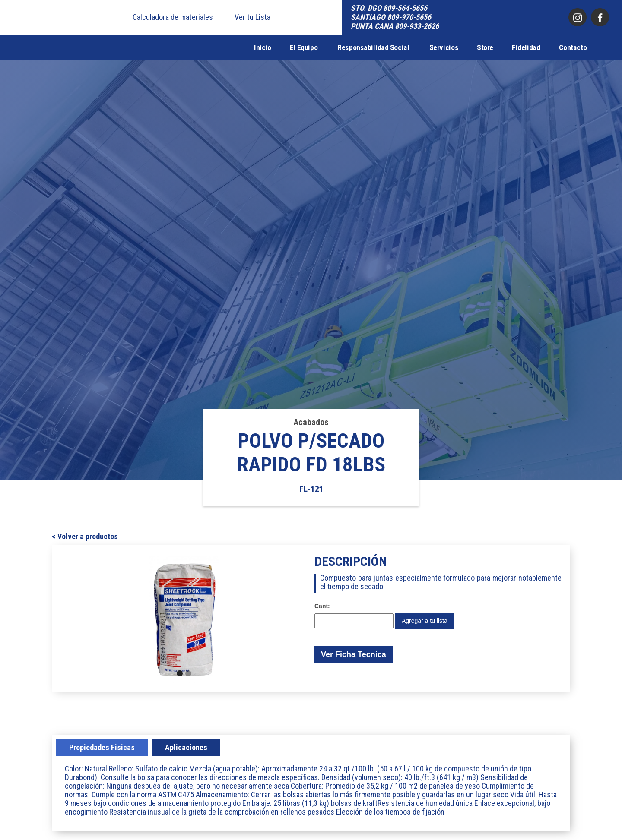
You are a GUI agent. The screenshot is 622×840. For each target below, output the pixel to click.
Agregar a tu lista (425, 621)
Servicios (444, 47)
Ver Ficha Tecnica (354, 654)
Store (485, 47)
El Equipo (304, 47)
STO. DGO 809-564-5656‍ (389, 8)
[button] (136, 619)
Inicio (263, 47)
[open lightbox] (184, 619)
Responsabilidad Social (373, 47)
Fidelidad (526, 47)
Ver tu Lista (252, 17)
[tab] (102, 748)
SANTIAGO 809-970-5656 (391, 17)
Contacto (573, 47)
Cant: (322, 606)
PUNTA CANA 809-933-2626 (395, 26)
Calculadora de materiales (173, 17)
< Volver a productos (85, 537)
